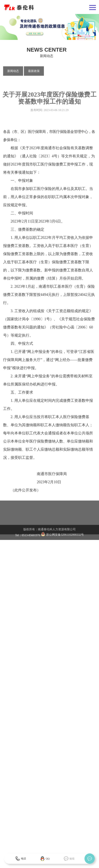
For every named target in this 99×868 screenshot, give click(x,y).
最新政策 (34, 71)
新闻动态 (13, 71)
